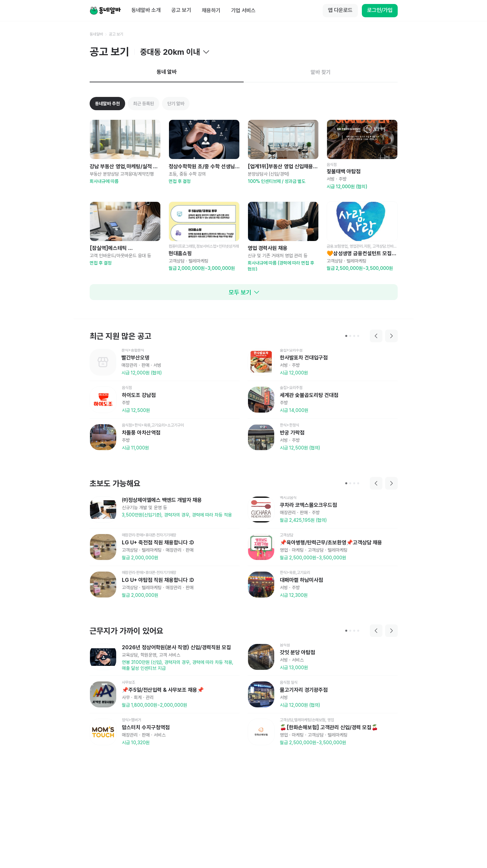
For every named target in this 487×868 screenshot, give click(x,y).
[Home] (105, 11)
